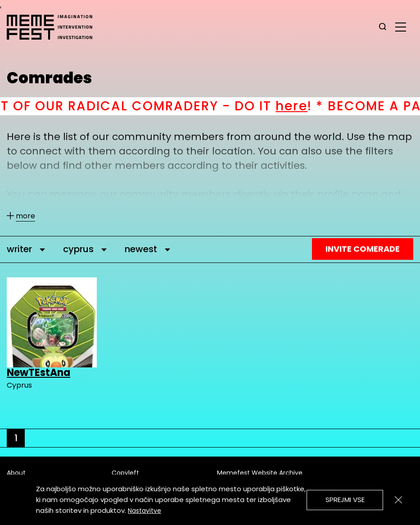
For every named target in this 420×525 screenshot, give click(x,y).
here (302, 106)
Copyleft (125, 473)
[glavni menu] (401, 27)
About (16, 473)
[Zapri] (398, 500)
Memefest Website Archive (260, 473)
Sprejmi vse (345, 500)
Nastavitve (145, 511)
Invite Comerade (363, 249)
